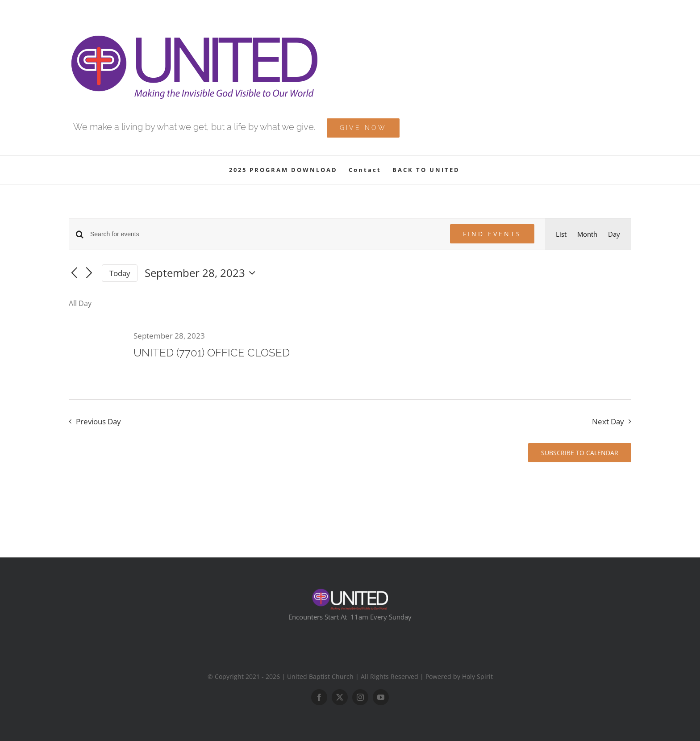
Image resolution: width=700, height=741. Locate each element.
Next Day (608, 421)
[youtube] (381, 697)
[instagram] (360, 697)
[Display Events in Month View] (587, 234)
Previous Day (98, 421)
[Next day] (89, 274)
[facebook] (319, 697)
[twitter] (340, 697)
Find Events (492, 234)
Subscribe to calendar (580, 453)
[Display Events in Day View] (614, 234)
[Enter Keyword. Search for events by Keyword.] (265, 234)
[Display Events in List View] (561, 234)
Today (120, 273)
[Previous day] (74, 274)
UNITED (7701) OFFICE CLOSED (212, 353)
